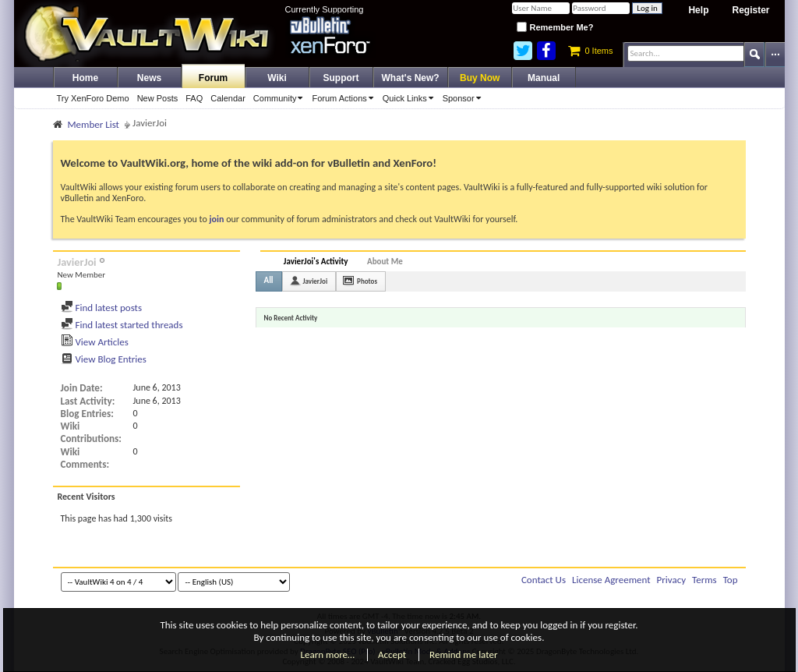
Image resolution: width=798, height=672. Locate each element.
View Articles (95, 342)
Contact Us (544, 580)
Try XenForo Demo (93, 98)
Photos (367, 281)
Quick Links (411, 98)
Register (750, 10)
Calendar (228, 98)
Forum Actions (345, 98)
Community (281, 98)
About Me (385, 262)
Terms (704, 580)
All (269, 280)
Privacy (672, 580)
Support (341, 78)
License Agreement (611, 580)
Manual (544, 78)
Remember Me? (555, 27)
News (149, 78)
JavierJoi (316, 281)
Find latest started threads (122, 325)
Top (731, 580)
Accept (392, 654)
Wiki (277, 78)
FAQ (194, 98)
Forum (213, 78)
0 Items (590, 51)
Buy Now (480, 78)
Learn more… (328, 654)
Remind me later (463, 654)
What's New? (411, 78)
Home (85, 78)
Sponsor (464, 98)
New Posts (158, 98)
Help (698, 10)
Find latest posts (102, 308)
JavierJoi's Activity (316, 262)
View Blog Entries (104, 359)
